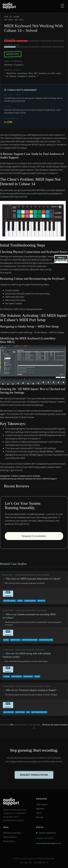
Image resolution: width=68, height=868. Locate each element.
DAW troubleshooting (30, 640)
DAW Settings (15, 640)
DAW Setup (41, 601)
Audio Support (9, 157)
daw (28, 712)
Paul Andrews (52, 154)
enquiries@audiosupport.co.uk (49, 843)
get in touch (17, 470)
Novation (37, 479)
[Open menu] (62, 6)
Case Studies (28, 676)
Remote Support (50, 479)
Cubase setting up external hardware (16, 479)
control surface (9, 601)
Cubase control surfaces (29, 476)
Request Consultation (34, 536)
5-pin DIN (6, 676)
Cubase (14, 476)
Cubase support (30, 601)
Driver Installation (46, 640)
